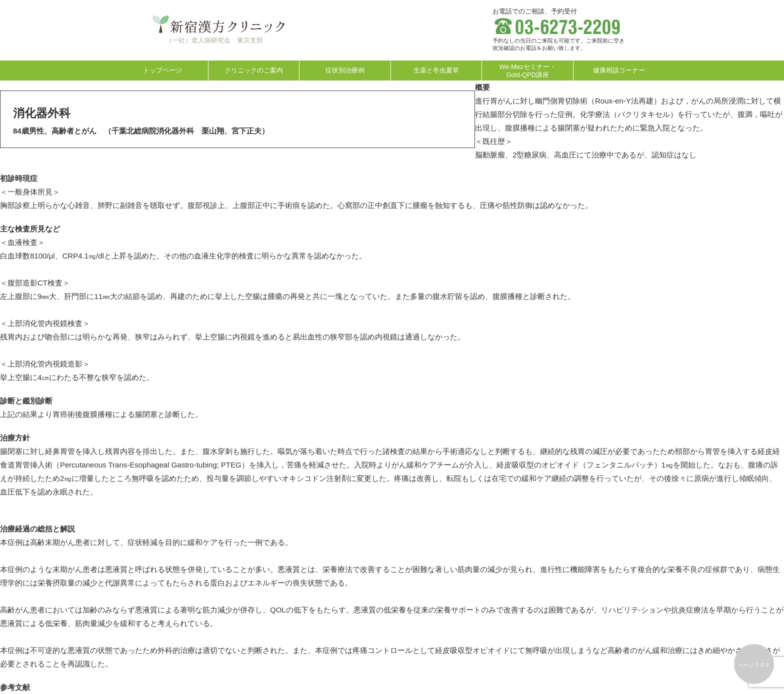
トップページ (162, 70)
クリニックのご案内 (254, 70)
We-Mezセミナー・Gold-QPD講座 (528, 71)
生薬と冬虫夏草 (436, 70)
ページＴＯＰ (754, 665)
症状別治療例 (345, 70)
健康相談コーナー (619, 70)
